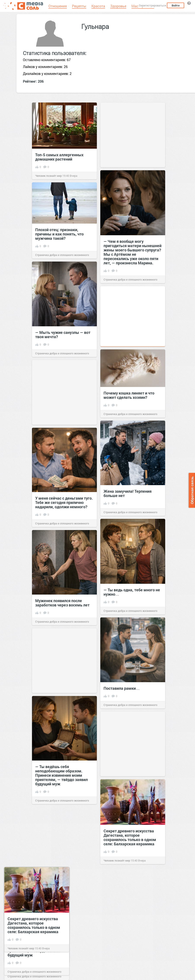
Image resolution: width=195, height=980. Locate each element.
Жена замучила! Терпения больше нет (128, 493)
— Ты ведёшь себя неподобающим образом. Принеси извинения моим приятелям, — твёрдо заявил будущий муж (62, 775)
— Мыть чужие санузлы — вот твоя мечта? (63, 335)
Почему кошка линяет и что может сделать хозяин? (129, 395)
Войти (176, 5)
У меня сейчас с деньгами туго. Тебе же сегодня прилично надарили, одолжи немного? (64, 502)
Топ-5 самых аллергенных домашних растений (59, 157)
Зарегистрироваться (152, 5)
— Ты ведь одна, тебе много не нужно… (132, 592)
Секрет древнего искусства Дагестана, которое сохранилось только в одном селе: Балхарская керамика (130, 837)
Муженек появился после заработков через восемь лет (62, 603)
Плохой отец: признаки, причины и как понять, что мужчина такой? (59, 234)
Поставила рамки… (122, 688)
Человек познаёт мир (49, 176)
